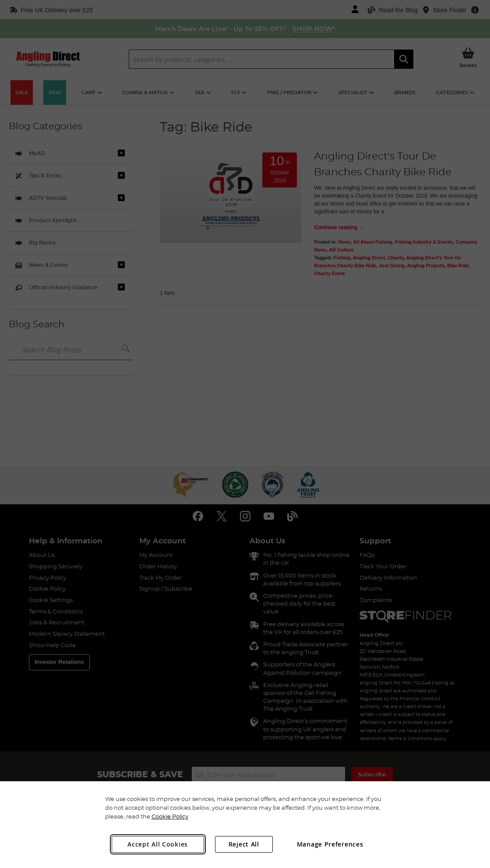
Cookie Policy (170, 816)
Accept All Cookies (158, 844)
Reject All (244, 844)
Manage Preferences (330, 844)
